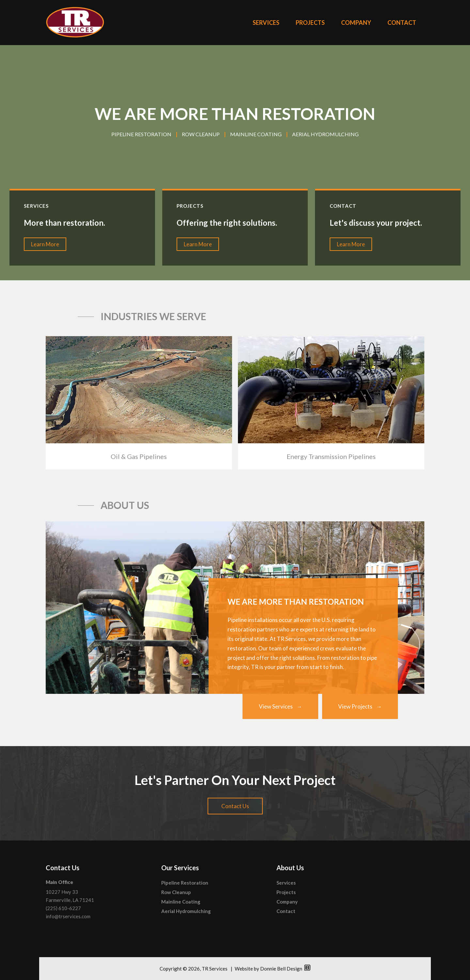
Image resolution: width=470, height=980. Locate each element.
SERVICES (266, 23)
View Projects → (360, 706)
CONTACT (402, 23)
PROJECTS (310, 23)
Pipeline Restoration (185, 883)
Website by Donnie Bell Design (273, 969)
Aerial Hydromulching (186, 911)
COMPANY (356, 23)
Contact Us (235, 806)
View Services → (281, 706)
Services (286, 883)
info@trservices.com (68, 916)
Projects (286, 892)
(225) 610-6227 (63, 908)
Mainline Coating (181, 902)
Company (287, 902)
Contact (286, 911)
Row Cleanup (176, 892)
